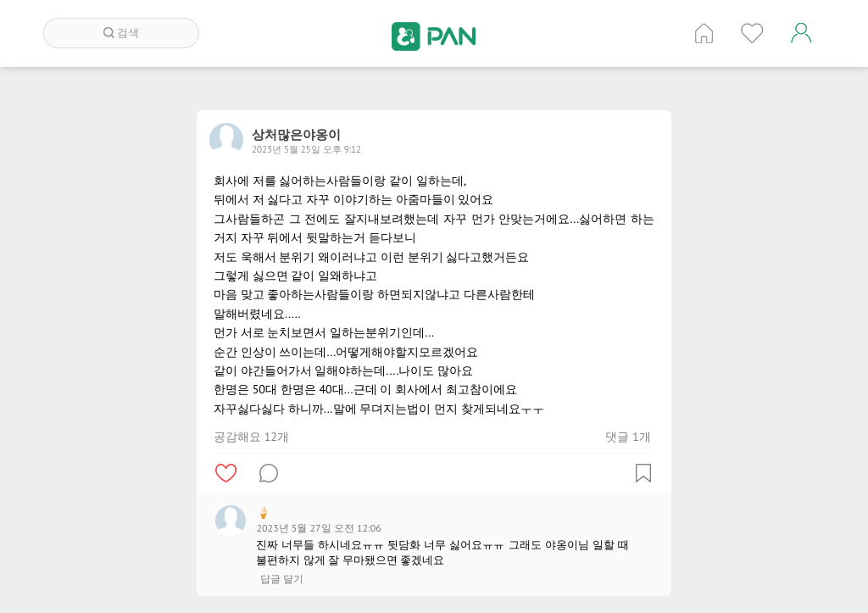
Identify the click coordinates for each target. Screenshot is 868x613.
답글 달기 (282, 579)
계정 (801, 33)
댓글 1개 (628, 437)
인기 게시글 (752, 33)
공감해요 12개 (251, 437)
